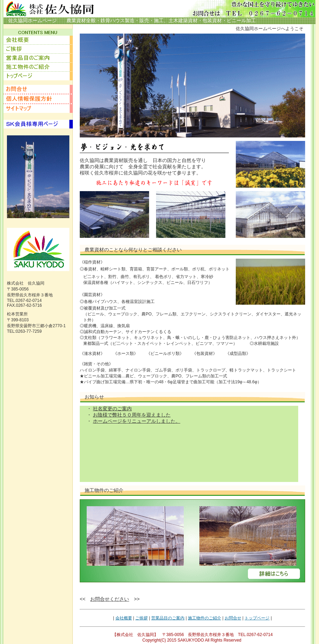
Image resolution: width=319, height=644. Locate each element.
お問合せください (110, 599)
